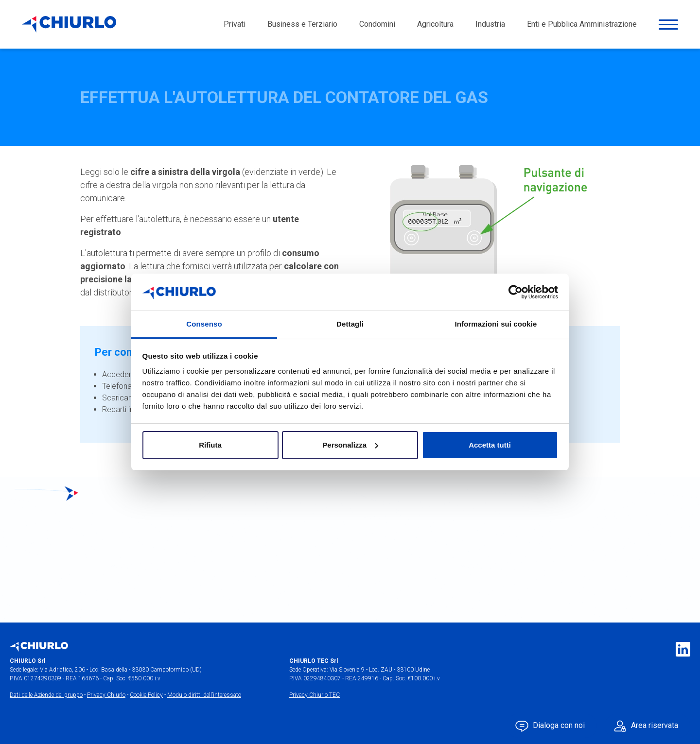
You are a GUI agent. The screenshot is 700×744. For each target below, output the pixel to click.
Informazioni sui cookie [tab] (496, 324)
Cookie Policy (146, 695)
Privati (235, 24)
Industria (490, 24)
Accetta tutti (490, 445)
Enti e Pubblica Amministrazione (582, 24)
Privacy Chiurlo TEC (315, 695)
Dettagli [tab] (350, 324)
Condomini (377, 24)
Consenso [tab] (204, 324)
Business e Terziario (302, 24)
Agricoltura (435, 24)
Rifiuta (210, 445)
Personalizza (350, 445)
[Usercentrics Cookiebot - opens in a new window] (516, 292)
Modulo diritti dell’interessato (204, 695)
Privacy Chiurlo (106, 695)
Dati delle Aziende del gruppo (46, 695)
